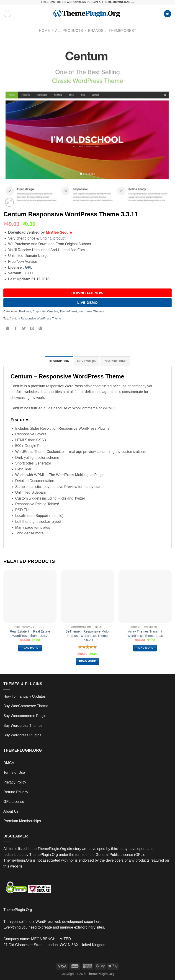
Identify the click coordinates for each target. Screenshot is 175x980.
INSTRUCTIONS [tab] (115, 361)
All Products (69, 31)
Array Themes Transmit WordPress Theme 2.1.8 (145, 634)
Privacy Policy (15, 782)
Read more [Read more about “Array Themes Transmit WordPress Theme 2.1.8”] (145, 648)
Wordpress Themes (91, 311)
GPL (29, 267)
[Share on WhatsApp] (8, 329)
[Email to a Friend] (32, 329)
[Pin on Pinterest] (40, 329)
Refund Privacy (16, 792)
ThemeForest (122, 31)
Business (25, 311)
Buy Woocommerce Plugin (25, 716)
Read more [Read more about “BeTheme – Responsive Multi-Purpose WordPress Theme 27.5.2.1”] (87, 661)
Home (44, 31)
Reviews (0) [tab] (86, 361)
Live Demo (87, 302)
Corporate (39, 311)
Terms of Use (14, 772)
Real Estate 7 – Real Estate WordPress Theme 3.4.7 (30, 634)
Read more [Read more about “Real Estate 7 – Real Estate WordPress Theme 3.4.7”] (30, 648)
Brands (96, 31)
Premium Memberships (22, 821)
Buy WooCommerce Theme (26, 706)
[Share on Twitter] (24, 329)
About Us (11, 811)
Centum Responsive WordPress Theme (35, 318)
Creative (53, 311)
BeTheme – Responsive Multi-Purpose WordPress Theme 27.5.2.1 (88, 636)
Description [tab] (59, 361)
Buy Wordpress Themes (23, 726)
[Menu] (8, 14)
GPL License (14, 802)
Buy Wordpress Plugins (22, 735)
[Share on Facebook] (16, 329)
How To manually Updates (25, 696)
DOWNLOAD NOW (88, 293)
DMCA (9, 763)
